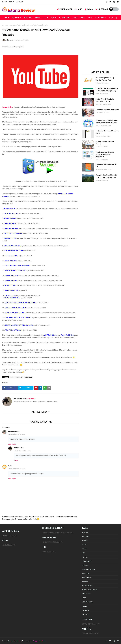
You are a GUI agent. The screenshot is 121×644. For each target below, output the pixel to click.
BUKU (85, 549)
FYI (84, 553)
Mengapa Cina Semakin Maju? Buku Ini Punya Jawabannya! (106, 176)
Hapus (14, 444)
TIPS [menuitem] (90, 18)
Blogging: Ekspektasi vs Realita (107, 110)
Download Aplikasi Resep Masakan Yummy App (105, 79)
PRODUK (86, 573)
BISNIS (85, 541)
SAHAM (86, 581)
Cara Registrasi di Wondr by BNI (106, 165)
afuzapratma (14, 431)
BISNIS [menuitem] (37, 18)
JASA (78, 9)
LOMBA (86, 565)
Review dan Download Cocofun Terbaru (107, 132)
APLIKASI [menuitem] (28, 18)
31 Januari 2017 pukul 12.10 (22, 450)
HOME (5, 2)
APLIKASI (86, 537)
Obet (10, 466)
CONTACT (20, 2)
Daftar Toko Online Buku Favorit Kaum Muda (105, 100)
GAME (85, 557)
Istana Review (8, 107)
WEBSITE (19, 377)
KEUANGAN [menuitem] (64, 18)
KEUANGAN (87, 561)
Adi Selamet (9, 40)
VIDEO (85, 606)
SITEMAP (102, 9)
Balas (10, 444)
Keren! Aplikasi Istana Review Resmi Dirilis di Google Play (107, 90)
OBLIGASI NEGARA (89, 569)
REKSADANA (87, 577)
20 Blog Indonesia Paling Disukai (105, 143)
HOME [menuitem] (7, 18)
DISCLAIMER (64, 9)
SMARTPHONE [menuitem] (79, 18)
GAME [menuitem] (46, 18)
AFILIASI (86, 532)
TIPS (11, 25)
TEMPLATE (87, 594)
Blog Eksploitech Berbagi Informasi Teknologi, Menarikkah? (105, 154)
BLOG (85, 545)
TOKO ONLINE (88, 602)
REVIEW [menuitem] (16, 18)
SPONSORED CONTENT (91, 590)
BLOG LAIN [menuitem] (99, 18)
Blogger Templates (39, 641)
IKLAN (89, 9)
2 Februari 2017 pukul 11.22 (17, 469)
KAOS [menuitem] (54, 18)
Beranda (5, 25)
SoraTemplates (16, 641)
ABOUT (12, 2)
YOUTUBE (29, 377)
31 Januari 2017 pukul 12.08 (17, 434)
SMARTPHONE (88, 586)
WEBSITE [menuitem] (113, 18)
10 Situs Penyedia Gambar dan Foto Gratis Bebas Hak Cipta (107, 121)
